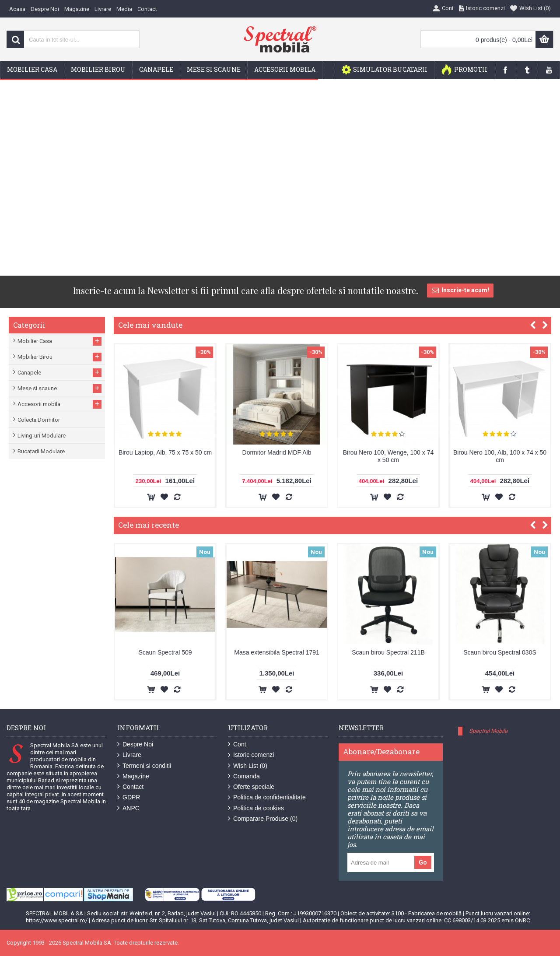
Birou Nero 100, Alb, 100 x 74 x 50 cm (500, 456)
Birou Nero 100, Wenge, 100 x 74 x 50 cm (388, 456)
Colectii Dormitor (39, 420)
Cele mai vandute (150, 325)
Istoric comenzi (251, 755)
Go (423, 862)
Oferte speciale (251, 787)
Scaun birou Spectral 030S (500, 652)
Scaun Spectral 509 (165, 652)
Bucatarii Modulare (41, 451)
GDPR (129, 797)
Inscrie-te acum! (460, 291)
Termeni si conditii (144, 766)
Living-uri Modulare (42, 436)
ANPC (128, 808)
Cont (237, 744)
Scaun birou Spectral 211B (388, 652)
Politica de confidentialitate (267, 797)
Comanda (244, 776)
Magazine (133, 776)
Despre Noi (135, 744)
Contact (130, 787)
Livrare (129, 755)
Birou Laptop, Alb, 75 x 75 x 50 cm (165, 452)
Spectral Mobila (488, 731)
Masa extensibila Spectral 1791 (277, 652)
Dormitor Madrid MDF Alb (277, 452)
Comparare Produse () (263, 819)
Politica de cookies (256, 808)
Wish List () (248, 766)
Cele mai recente (149, 525)
